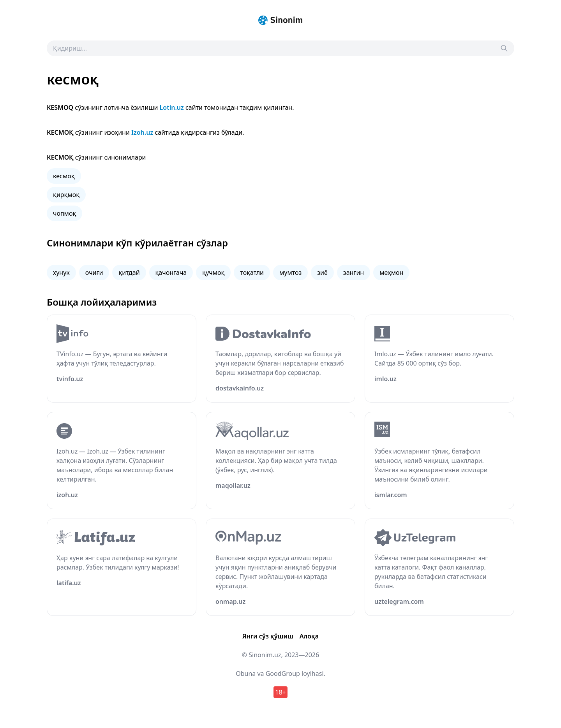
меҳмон (391, 273)
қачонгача (171, 273)
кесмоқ (64, 176)
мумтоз (290, 273)
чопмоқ (64, 213)
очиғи (94, 273)
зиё (322, 273)
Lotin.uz (172, 107)
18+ (280, 692)
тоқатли (252, 273)
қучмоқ (213, 273)
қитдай (129, 273)
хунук (61, 273)
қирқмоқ (66, 195)
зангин (354, 273)
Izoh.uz (142, 132)
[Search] (504, 48)
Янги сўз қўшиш (268, 636)
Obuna (246, 673)
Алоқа (309, 636)
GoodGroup (283, 673)
